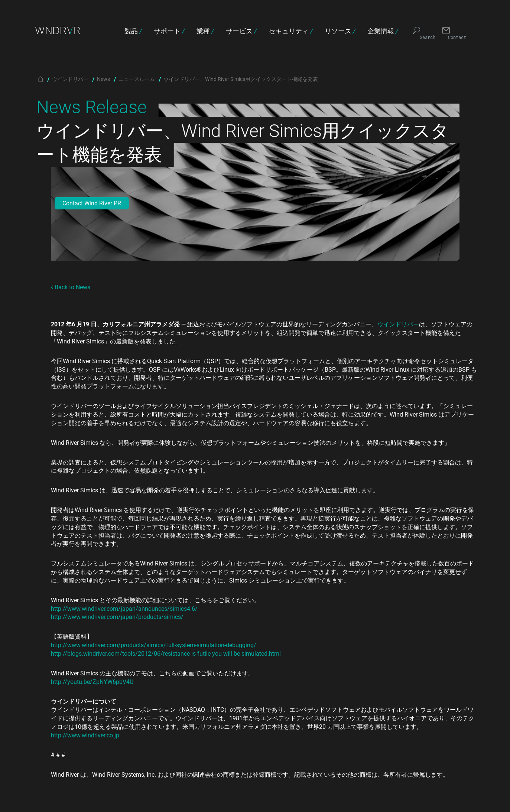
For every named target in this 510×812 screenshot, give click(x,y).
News (103, 79)
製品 (133, 31)
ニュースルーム (137, 79)
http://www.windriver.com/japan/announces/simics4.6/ (124, 608)
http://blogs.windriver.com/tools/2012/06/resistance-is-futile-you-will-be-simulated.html (166, 653)
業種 (205, 31)
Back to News (71, 287)
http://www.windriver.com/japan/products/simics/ (117, 617)
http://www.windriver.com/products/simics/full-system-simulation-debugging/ (154, 645)
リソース (340, 31)
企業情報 (383, 31)
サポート (169, 31)
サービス (241, 31)
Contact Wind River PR (92, 203)
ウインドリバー (70, 79)
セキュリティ (291, 31)
